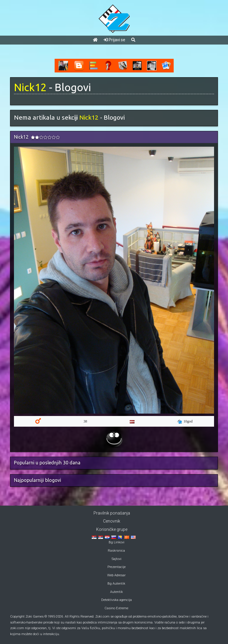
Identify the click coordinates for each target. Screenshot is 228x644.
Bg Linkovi (117, 542)
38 (85, 421)
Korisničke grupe (112, 529)
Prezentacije (117, 567)
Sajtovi (117, 559)
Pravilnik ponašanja (112, 513)
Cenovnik (112, 521)
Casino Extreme (116, 608)
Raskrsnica (116, 551)
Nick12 (30, 87)
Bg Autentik (116, 584)
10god (185, 422)
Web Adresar (116, 575)
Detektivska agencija (117, 600)
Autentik (117, 592)
